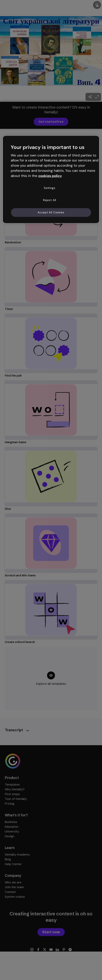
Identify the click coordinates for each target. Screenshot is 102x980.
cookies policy (50, 176)
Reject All (50, 200)
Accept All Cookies (51, 212)
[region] (51, 179)
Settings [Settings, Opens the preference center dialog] (50, 188)
